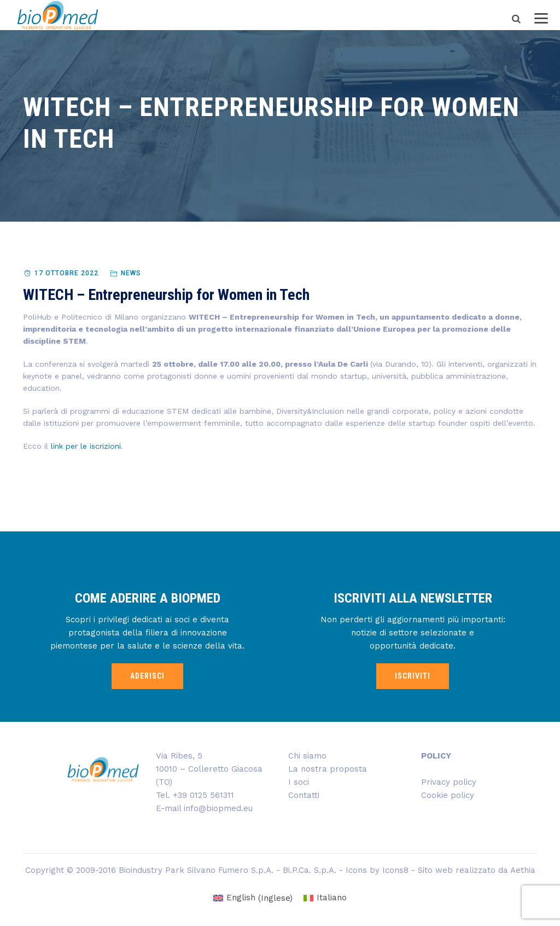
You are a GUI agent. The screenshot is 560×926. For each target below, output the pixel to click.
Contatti (304, 795)
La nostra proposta (328, 769)
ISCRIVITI (413, 676)
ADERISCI (147, 676)
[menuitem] (253, 898)
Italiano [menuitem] (332, 898)
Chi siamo (307, 756)
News (131, 273)
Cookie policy (448, 795)
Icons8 (395, 870)
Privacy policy (449, 782)
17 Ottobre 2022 (66, 273)
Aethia (523, 870)
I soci (299, 782)
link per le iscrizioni (86, 446)
